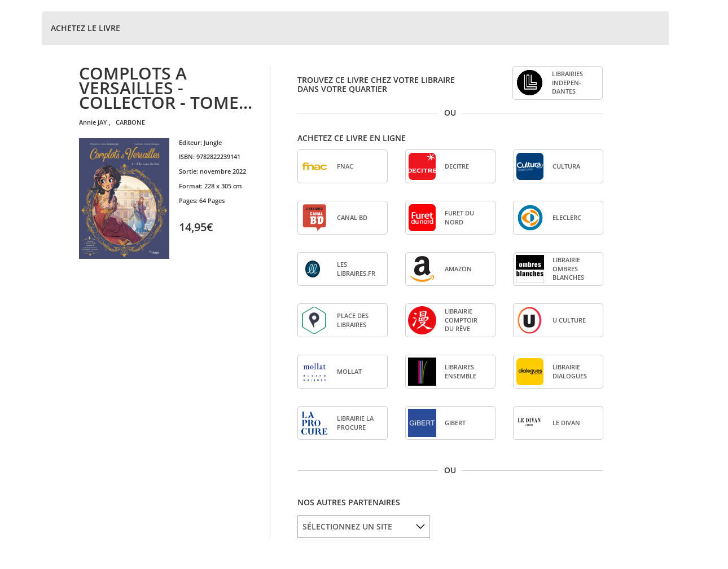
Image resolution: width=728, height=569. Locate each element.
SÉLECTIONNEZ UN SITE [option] (347, 526)
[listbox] (364, 527)
